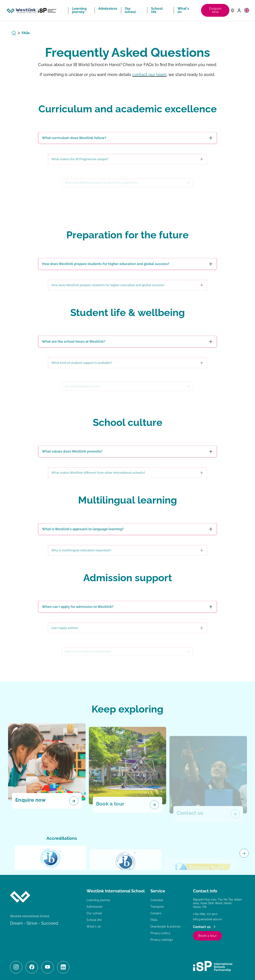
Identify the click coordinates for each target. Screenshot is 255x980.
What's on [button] (183, 10)
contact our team (149, 75)
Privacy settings (162, 940)
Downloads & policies (166, 927)
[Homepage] (17, 33)
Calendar (157, 900)
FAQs (154, 920)
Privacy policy (160, 933)
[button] (247, 10)
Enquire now (215, 10)
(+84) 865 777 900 (205, 914)
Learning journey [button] (79, 10)
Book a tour (208, 936)
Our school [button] (130, 10)
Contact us (202, 927)
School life (94, 920)
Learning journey (98, 900)
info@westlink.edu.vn (207, 919)
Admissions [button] (108, 9)
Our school (94, 913)
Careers (156, 913)
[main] (127, 500)
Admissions (95, 907)
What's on (94, 927)
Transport (157, 907)
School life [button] (157, 10)
